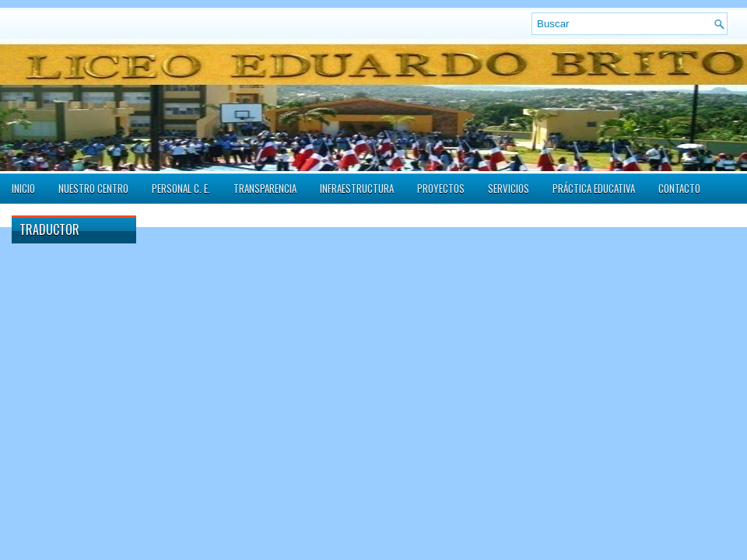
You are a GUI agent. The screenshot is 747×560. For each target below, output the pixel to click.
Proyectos (441, 188)
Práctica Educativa (594, 188)
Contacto (679, 188)
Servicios (509, 188)
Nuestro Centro (93, 188)
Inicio (23, 188)
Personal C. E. (181, 188)
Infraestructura (357, 188)
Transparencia (265, 188)
